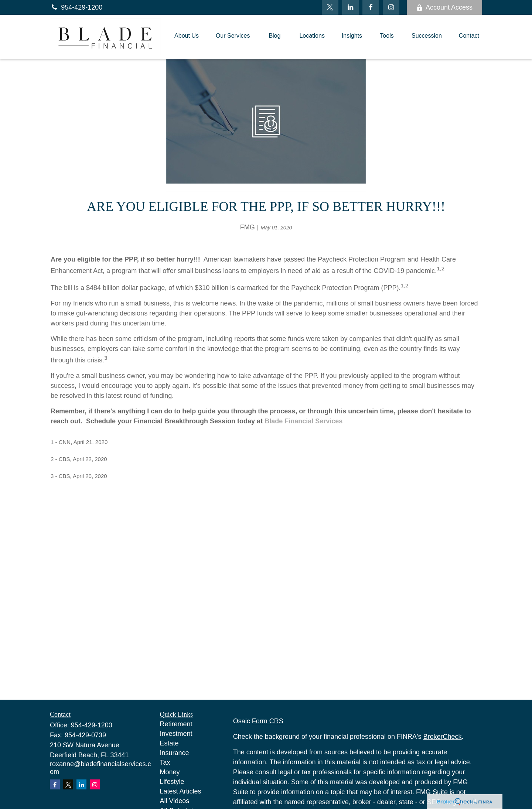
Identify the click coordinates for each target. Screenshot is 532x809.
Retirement (176, 724)
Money (170, 772)
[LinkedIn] (350, 7)
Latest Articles (181, 791)
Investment (176, 734)
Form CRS (268, 721)
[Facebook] (371, 7)
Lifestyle (172, 782)
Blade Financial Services (303, 421)
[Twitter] (330, 7)
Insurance (175, 753)
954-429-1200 (76, 7)
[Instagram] (95, 784)
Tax (165, 762)
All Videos (175, 801)
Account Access (444, 7)
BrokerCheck (443, 737)
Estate (169, 743)
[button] (187, 37)
